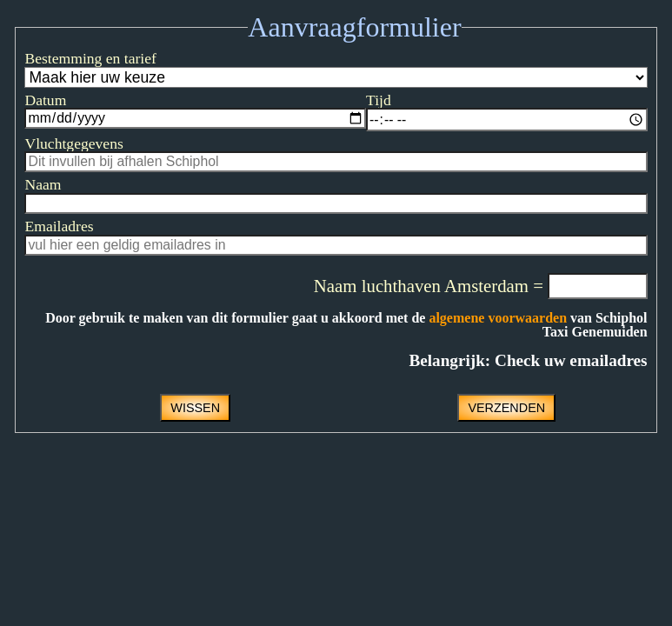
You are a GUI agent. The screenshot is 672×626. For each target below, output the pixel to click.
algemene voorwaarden (498, 318)
